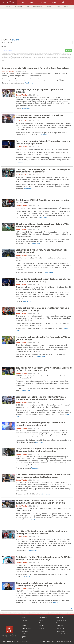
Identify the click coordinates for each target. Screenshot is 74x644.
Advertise (43, 641)
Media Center (61, 631)
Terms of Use (59, 641)
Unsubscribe (68, 641)
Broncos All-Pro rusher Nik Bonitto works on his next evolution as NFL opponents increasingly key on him (41, 502)
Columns (42, 626)
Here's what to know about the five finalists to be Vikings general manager (43, 338)
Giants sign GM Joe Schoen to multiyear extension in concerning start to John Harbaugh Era (41, 584)
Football (11, 71)
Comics (41, 623)
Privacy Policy (50, 641)
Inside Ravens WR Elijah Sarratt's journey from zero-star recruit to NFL (42, 201)
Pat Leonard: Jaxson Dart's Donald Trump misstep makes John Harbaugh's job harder (43, 142)
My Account (60, 626)
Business (8, 7)
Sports (66, 7)
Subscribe (68, 50)
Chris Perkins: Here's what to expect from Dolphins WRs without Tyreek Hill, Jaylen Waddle (42, 225)
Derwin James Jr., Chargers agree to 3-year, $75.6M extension (39, 91)
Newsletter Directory (63, 634)
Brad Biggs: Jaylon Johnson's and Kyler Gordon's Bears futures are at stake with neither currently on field (41, 398)
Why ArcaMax (61, 628)
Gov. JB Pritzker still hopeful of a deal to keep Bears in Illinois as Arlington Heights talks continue (41, 450)
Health (28, 7)
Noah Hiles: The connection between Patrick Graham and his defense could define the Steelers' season (43, 476)
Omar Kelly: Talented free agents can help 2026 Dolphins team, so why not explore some (43, 170)
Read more (29, 83)
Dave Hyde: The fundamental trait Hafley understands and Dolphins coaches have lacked (42, 532)
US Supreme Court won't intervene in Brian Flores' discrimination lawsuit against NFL (40, 116)
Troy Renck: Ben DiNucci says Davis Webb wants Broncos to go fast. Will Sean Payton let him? (44, 369)
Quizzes (42, 628)
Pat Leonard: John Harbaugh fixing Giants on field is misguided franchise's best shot (41, 424)
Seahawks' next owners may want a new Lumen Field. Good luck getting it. (42, 251)
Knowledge (49, 7)
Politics (58, 7)
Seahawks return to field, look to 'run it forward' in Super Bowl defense (36, 68)
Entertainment (18, 7)
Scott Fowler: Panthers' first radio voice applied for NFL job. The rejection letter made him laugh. (44, 558)
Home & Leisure (38, 7)
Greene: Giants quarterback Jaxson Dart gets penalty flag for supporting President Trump (43, 280)
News (41, 620)
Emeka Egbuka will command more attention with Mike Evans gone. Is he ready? (43, 309)
